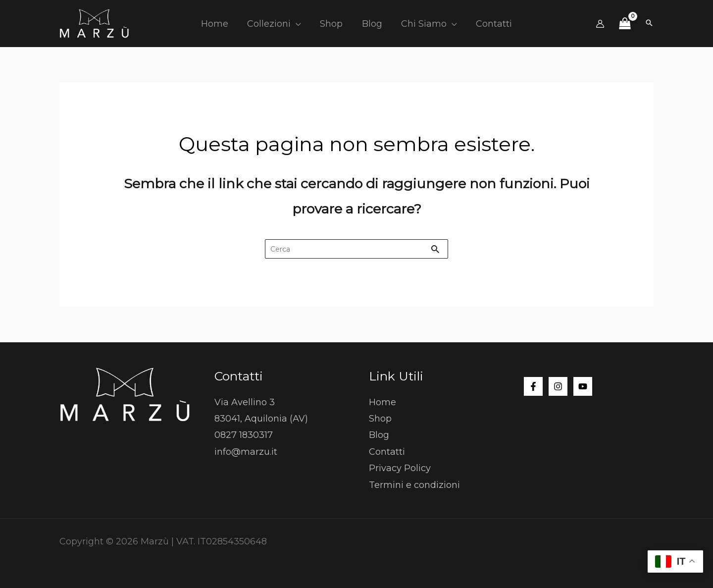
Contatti (387, 452)
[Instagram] (558, 386)
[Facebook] (533, 386)
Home (382, 402)
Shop (380, 419)
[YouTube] (583, 386)
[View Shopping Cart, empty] (625, 24)
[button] (298, 24)
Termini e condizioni (414, 485)
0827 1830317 (244, 435)
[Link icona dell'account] (600, 24)
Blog (379, 435)
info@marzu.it (246, 452)
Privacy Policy (400, 468)
